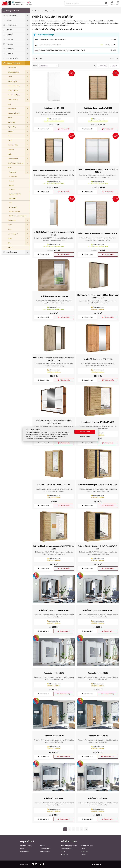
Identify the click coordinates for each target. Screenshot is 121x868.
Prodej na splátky (45, 849)
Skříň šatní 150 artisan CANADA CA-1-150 (54, 485)
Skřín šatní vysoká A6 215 (54, 798)
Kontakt (23, 849)
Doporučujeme (25, 852)
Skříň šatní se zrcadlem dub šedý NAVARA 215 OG (98, 233)
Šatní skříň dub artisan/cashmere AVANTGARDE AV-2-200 (54, 547)
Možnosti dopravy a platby (69, 846)
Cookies (83, 854)
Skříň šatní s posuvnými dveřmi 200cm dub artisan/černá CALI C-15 (54, 359)
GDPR (63, 852)
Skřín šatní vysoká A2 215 (98, 673)
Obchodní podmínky (67, 849)
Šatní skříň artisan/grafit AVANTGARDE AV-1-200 (98, 485)
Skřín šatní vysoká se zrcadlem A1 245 (98, 610)
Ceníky (83, 849)
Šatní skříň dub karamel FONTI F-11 (98, 359)
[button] (48, 66)
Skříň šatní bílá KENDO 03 (54, 108)
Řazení (35, 66)
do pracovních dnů (54, 121)
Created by (97, 864)
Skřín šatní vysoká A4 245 (98, 735)
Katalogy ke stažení (87, 846)
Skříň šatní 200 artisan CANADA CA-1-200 (98, 422)
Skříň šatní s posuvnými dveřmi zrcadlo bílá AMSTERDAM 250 (54, 422)
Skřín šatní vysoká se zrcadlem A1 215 (54, 610)
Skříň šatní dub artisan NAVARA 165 (98, 108)
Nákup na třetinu (45, 852)
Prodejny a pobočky (26, 846)
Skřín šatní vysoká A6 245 (98, 798)
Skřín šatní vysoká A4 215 (54, 735)
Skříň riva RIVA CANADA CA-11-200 (54, 296)
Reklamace (64, 854)
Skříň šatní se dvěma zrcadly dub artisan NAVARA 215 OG (98, 171)
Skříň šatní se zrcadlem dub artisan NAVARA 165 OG (54, 171)
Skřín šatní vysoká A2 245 (54, 673)
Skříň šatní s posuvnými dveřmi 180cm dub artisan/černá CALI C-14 (98, 296)
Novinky (42, 846)
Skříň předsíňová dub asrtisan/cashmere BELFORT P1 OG (54, 233)
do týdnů (98, 309)
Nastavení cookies (85, 436)
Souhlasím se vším (85, 432)
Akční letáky (85, 852)
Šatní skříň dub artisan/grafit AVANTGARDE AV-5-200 (98, 547)
